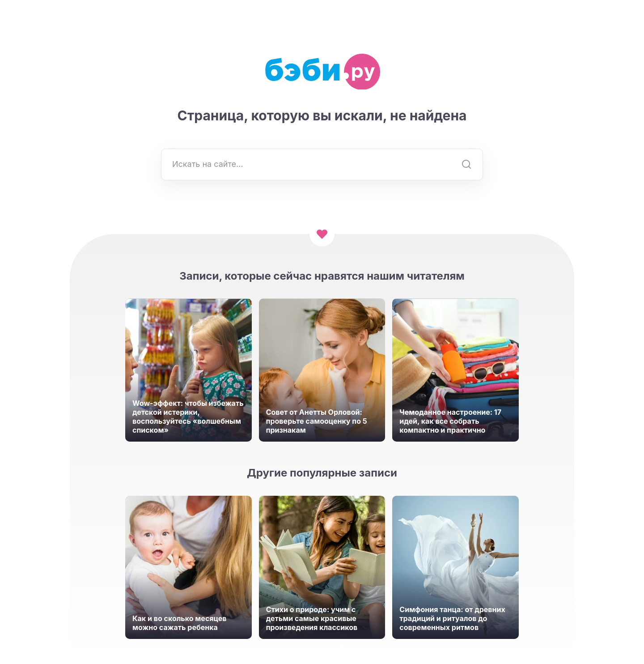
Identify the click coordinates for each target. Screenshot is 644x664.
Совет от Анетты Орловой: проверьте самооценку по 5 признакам (317, 421)
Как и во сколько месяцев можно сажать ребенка (179, 623)
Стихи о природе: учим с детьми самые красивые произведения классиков (312, 618)
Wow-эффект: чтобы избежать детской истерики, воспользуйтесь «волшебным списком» (188, 417)
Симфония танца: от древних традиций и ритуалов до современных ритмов (452, 618)
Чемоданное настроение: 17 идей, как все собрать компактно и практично (450, 421)
